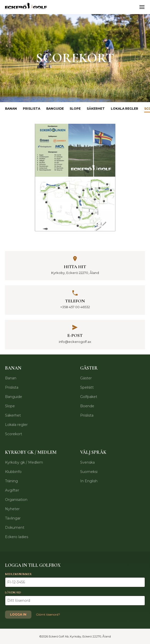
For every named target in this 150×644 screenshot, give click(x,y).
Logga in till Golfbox (33, 565)
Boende (87, 406)
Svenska (87, 462)
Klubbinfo (13, 472)
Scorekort (14, 434)
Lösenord (13, 592)
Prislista (32, 109)
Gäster (86, 378)
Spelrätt (87, 387)
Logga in (18, 614)
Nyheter (12, 509)
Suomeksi (89, 472)
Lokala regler (124, 109)
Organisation (16, 500)
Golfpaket (89, 397)
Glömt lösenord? (48, 614)
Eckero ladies (17, 537)
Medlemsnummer (18, 574)
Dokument (15, 528)
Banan (11, 109)
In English (89, 481)
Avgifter (12, 490)
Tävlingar (13, 518)
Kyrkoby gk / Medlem (24, 462)
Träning (11, 481)
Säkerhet (96, 109)
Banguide (55, 109)
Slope (75, 109)
